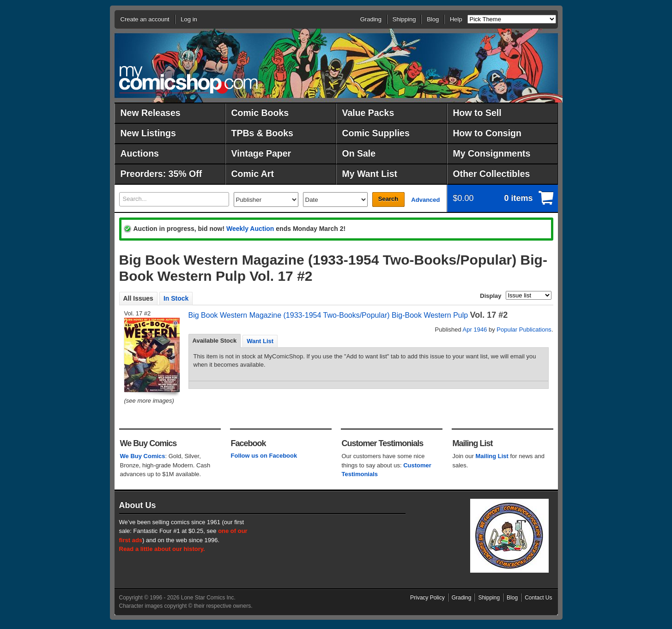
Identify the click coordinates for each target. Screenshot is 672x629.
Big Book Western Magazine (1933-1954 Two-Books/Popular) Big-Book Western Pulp (328, 315)
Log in (189, 19)
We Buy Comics (143, 456)
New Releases (151, 113)
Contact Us (538, 598)
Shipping (404, 19)
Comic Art (253, 174)
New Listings (148, 133)
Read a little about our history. (162, 549)
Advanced (425, 200)
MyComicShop (188, 80)
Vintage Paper (261, 153)
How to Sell (477, 113)
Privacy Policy (427, 598)
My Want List (370, 174)
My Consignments (492, 153)
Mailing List (492, 456)
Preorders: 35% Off (161, 174)
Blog (433, 19)
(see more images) (149, 401)
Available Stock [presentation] (215, 341)
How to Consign (487, 133)
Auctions (140, 153)
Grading (371, 19)
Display (490, 296)
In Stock (176, 298)
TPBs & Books (262, 133)
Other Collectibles (492, 174)
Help (456, 19)
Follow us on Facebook (264, 456)
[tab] (215, 341)
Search (388, 199)
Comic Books (260, 113)
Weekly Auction (250, 229)
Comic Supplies (376, 133)
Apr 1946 (475, 330)
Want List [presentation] (260, 341)
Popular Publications (524, 330)
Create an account (145, 19)
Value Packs (368, 113)
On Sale (359, 153)
